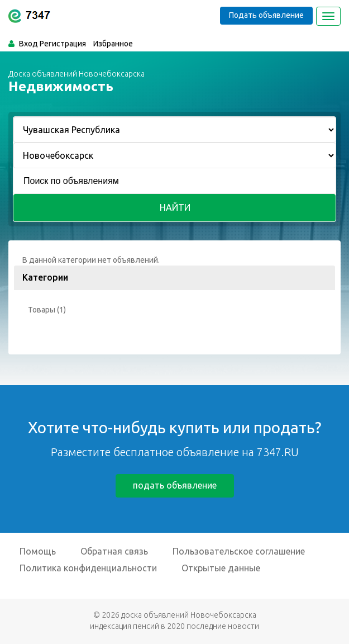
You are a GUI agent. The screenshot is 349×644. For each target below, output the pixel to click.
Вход (28, 44)
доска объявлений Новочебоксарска (189, 615)
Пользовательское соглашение (239, 551)
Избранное (113, 44)
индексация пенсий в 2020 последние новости (174, 626)
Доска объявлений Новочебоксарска (77, 74)
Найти (175, 207)
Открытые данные (221, 568)
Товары (42, 310)
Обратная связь (114, 551)
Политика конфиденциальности (88, 568)
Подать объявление (266, 15)
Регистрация (63, 44)
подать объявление (175, 485)
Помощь (38, 551)
